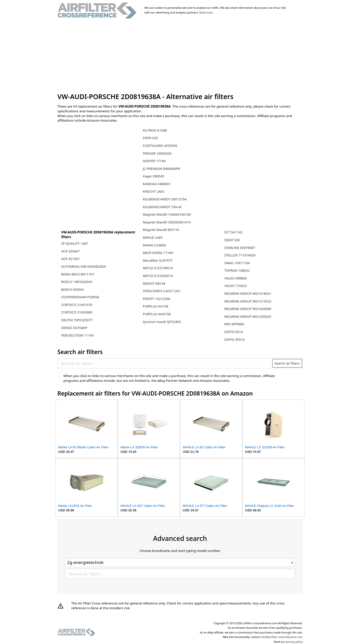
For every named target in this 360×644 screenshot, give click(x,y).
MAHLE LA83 (153, 237)
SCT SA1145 (233, 232)
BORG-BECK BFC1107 (78, 274)
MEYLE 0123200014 (158, 276)
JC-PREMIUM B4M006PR (161, 169)
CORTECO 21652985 (77, 312)
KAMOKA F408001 (157, 184)
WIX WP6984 (234, 324)
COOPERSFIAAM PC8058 (80, 297)
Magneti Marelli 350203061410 (167, 222)
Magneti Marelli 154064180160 (167, 214)
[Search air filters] (165, 363)
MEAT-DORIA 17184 (158, 253)
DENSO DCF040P (74, 328)
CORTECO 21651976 (77, 305)
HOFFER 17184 (154, 161)
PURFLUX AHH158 (157, 314)
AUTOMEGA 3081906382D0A (84, 266)
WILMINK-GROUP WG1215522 (248, 301)
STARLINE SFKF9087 (240, 248)
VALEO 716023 (235, 286)
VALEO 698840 (235, 278)
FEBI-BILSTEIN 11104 (77, 335)
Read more (206, 13)
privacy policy (294, 642)
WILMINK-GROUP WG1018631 (248, 293)
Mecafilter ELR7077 (158, 260)
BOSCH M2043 (73, 289)
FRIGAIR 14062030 (157, 153)
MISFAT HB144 (154, 283)
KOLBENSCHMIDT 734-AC (162, 207)
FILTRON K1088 (155, 130)
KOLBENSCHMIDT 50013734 (165, 199)
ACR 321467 (70, 259)
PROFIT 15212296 (156, 299)
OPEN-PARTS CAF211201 (162, 291)
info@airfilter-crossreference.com (282, 637)
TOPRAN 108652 (237, 270)
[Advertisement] (180, 56)
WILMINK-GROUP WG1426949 (248, 309)
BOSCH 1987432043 (77, 282)
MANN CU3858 (154, 245)
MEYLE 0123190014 (158, 268)
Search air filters (287, 363)
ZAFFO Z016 (233, 332)
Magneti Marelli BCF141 (161, 230)
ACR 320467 (70, 251)
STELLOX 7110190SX (240, 255)
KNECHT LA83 (153, 191)
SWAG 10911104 (237, 263)
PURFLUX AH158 (155, 306)
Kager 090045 (153, 176)
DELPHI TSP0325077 (77, 320)
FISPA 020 (150, 138)
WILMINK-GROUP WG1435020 (248, 316)
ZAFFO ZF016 (234, 340)
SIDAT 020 (232, 240)
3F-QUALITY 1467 (75, 243)
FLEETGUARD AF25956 (160, 146)
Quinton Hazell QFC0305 (162, 322)
